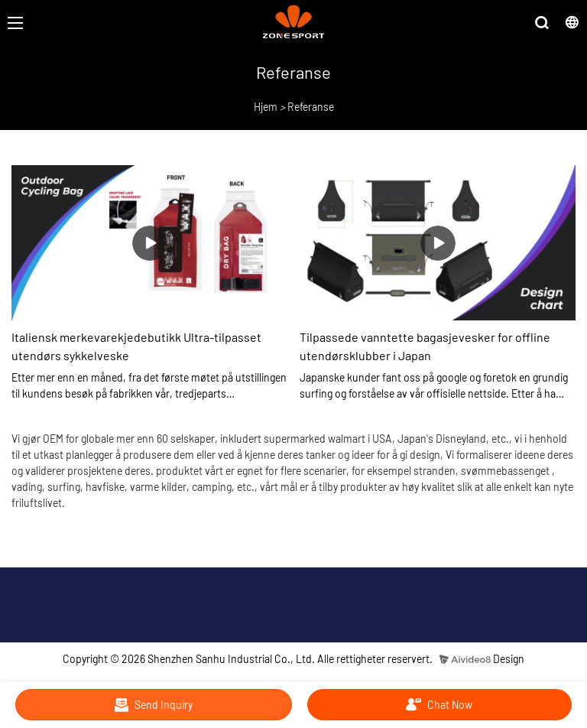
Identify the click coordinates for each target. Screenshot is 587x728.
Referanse (311, 107)
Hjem (266, 107)
